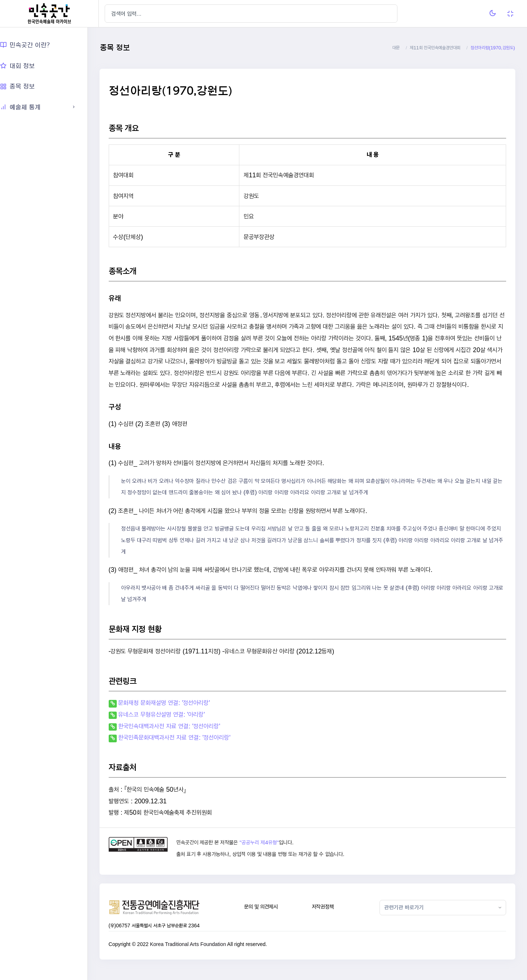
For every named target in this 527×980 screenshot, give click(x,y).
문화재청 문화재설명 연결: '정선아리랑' (175, 714)
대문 (396, 48)
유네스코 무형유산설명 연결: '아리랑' (173, 726)
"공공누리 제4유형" (268, 854)
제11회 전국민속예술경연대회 (435, 48)
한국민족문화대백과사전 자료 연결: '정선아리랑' (186, 749)
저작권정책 (328, 918)
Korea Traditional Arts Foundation (199, 956)
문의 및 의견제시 (268, 918)
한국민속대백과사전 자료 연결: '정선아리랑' (180, 737)
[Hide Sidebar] (113, 14)
